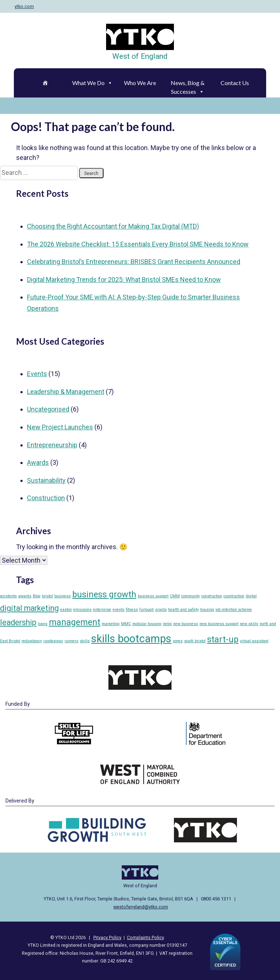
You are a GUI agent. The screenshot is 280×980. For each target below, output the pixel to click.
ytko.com (24, 6)
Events (37, 374)
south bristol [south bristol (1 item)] (195, 641)
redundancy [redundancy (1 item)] (32, 641)
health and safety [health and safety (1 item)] (183, 610)
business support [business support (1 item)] (153, 596)
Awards (38, 462)
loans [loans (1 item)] (43, 624)
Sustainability (46, 480)
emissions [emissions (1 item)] (82, 610)
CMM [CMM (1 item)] (175, 596)
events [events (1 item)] (118, 610)
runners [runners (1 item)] (71, 641)
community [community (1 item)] (190, 596)
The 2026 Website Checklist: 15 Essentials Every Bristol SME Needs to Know (138, 244)
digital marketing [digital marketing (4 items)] (29, 608)
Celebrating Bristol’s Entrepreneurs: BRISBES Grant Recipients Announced (134, 262)
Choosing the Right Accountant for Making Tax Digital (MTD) (113, 226)
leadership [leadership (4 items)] (18, 622)
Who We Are (140, 83)
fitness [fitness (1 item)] (132, 610)
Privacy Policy (107, 937)
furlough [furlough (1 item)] (147, 610)
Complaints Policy (145, 937)
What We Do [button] (92, 83)
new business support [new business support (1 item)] (219, 624)
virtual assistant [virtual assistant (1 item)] (254, 641)
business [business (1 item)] (63, 596)
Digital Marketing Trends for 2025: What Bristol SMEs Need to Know (124, 280)
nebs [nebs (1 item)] (167, 624)
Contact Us (235, 83)
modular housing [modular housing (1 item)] (147, 624)
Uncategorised (48, 409)
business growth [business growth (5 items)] (104, 594)
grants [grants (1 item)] (161, 610)
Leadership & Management (66, 392)
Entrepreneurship (52, 445)
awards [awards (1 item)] (25, 596)
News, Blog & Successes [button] (188, 85)
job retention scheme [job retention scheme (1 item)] (234, 610)
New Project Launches (60, 427)
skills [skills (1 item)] (85, 641)
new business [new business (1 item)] (186, 624)
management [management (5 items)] (75, 622)
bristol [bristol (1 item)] (47, 596)
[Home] (45, 83)
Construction (46, 498)
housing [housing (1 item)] (207, 610)
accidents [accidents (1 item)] (8, 596)
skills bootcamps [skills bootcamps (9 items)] (131, 639)
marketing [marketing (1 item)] (111, 624)
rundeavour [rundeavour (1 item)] (53, 641)
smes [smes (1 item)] (178, 641)
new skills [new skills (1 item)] (249, 624)
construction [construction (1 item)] (212, 596)
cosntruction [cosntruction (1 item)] (234, 596)
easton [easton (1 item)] (66, 610)
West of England (140, 56)
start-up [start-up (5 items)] (223, 639)
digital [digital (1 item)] (251, 596)
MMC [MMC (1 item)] (126, 624)
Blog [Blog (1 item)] (37, 596)
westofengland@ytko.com (141, 907)
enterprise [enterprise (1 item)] (102, 610)
